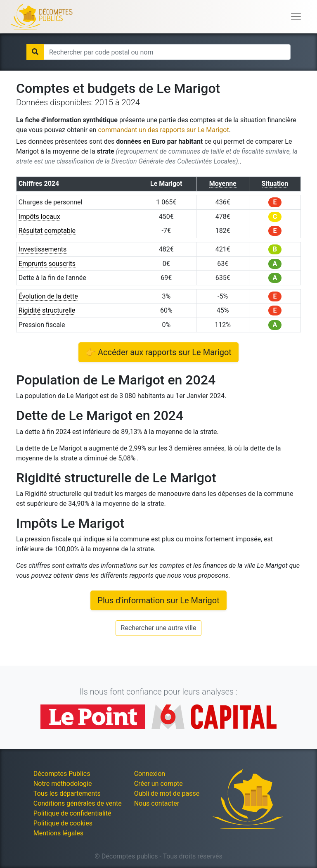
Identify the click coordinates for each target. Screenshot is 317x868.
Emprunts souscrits (47, 264)
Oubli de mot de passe (167, 793)
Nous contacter (157, 803)
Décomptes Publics (62, 774)
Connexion (150, 774)
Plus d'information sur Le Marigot (158, 600)
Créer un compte (158, 784)
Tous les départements (67, 793)
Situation (275, 184)
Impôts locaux (39, 217)
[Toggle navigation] (296, 17)
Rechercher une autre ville (159, 628)
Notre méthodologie (63, 784)
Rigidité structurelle (47, 310)
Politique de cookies (63, 823)
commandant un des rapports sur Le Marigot (163, 130)
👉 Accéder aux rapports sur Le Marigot (158, 352)
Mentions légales (58, 833)
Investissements (43, 249)
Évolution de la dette (48, 296)
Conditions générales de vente (78, 803)
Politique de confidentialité (72, 813)
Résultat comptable (47, 231)
